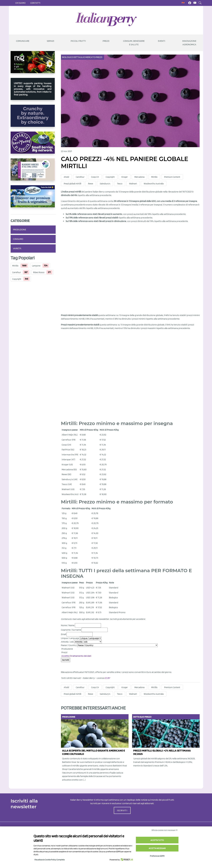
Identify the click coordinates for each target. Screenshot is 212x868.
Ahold (66, 177)
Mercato (90, 57)
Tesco (120, 184)
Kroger (125, 177)
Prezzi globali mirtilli (73, 184)
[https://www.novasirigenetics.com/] (33, 64)
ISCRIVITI (122, 810)
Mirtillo (15, 266)
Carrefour (16, 272)
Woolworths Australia (154, 184)
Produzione (20, 230)
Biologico (68, 57)
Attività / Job (67, 642)
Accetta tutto (157, 840)
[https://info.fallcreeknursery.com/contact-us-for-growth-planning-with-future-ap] (33, 172)
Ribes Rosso (39, 272)
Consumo (18, 239)
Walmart (133, 184)
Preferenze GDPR (157, 856)
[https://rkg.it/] (33, 118)
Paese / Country (69, 645)
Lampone (36, 266)
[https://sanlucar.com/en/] (33, 199)
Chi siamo (20, 3)
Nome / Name (68, 625)
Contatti (35, 3)
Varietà (17, 248)
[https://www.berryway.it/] (33, 145)
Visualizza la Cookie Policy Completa (49, 860)
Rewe (91, 184)
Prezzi (99, 57)
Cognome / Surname (71, 630)
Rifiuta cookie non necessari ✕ (165, 830)
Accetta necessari (157, 848)
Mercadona (139, 177)
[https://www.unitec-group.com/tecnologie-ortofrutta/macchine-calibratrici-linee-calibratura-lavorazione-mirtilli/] (33, 91)
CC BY (107, 678)
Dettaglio (79, 57)
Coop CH (95, 177)
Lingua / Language (70, 638)
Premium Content (172, 177)
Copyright (17, 279)
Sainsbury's (105, 184)
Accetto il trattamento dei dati (76, 656)
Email (64, 634)
